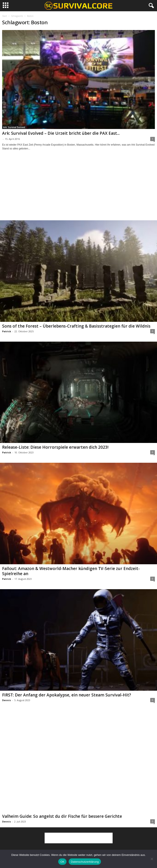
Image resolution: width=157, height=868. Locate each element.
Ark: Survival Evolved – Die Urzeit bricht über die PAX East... (61, 133)
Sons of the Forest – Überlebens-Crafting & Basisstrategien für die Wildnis (76, 326)
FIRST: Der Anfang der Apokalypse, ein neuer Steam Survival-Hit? (67, 695)
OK (62, 862)
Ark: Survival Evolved (14, 127)
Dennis (6, 700)
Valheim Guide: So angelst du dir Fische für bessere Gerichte (62, 816)
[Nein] (152, 859)
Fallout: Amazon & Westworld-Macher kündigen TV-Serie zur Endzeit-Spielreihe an (71, 571)
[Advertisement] (79, 189)
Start (5, 16)
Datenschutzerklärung (85, 862)
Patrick (7, 331)
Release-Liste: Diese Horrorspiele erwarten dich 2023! (55, 447)
